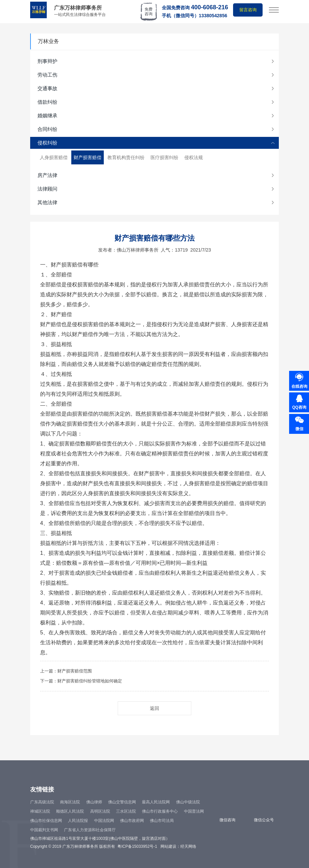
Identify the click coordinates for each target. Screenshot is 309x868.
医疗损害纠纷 (164, 157)
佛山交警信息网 (122, 802)
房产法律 (47, 175)
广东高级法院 (42, 802)
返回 (154, 708)
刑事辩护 (47, 61)
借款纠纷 (47, 102)
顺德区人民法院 (70, 811)
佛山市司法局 (162, 821)
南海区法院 (70, 802)
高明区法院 (100, 811)
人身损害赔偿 (54, 157)
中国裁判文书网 (44, 830)
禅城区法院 (40, 811)
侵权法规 (194, 157)
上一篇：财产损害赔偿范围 (66, 671)
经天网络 (188, 846)
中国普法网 (194, 811)
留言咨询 (248, 10)
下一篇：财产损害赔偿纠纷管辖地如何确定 (81, 681)
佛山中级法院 (188, 802)
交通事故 (47, 88)
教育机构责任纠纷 (126, 157)
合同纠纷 (47, 129)
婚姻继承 (47, 116)
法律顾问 (47, 189)
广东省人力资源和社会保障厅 (90, 830)
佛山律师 (94, 802)
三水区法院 (126, 811)
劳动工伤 (47, 75)
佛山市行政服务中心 (160, 811)
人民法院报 (78, 821)
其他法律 (47, 202)
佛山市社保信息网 (46, 821)
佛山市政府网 (132, 821)
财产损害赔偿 (88, 157)
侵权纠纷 (47, 143)
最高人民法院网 (156, 802)
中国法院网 (104, 821)
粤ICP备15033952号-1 (137, 846)
